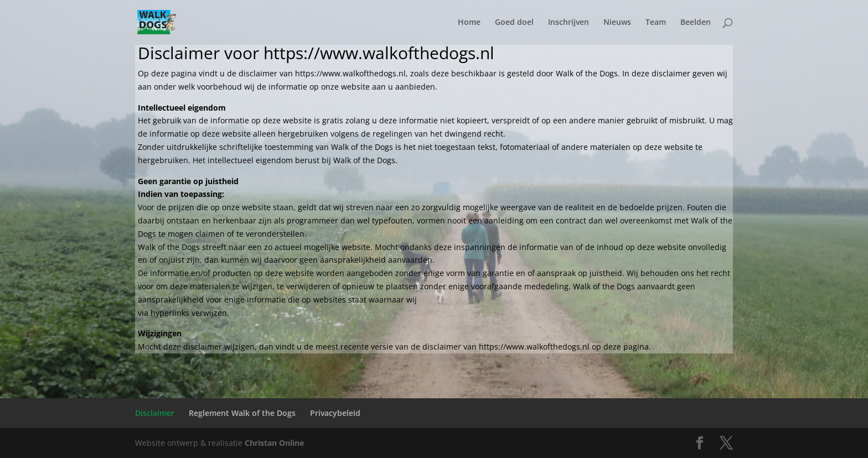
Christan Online (274, 443)
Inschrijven (569, 23)
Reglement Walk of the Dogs (242, 413)
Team (656, 23)
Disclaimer (155, 413)
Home (469, 23)
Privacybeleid (335, 413)
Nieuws (617, 23)
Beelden (696, 23)
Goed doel (514, 23)
